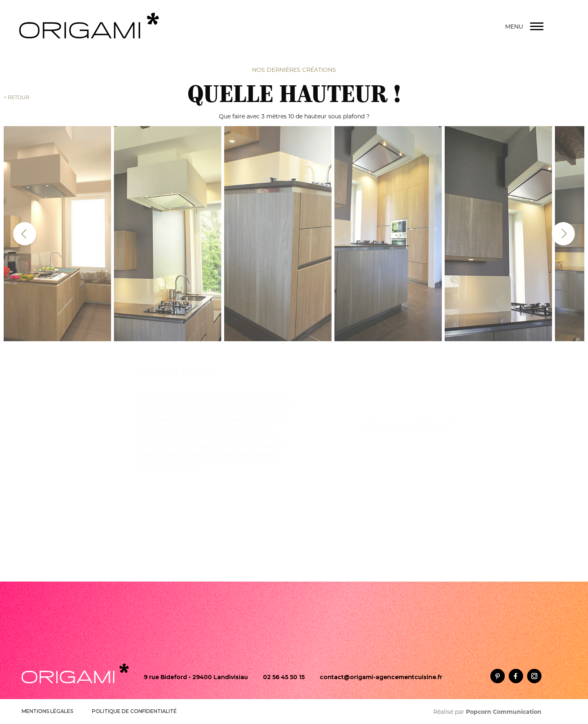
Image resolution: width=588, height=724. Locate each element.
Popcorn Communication (504, 712)
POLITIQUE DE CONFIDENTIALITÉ (134, 711)
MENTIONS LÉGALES (47, 711)
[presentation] (25, 231)
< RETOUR (17, 97)
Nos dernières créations (294, 69)
